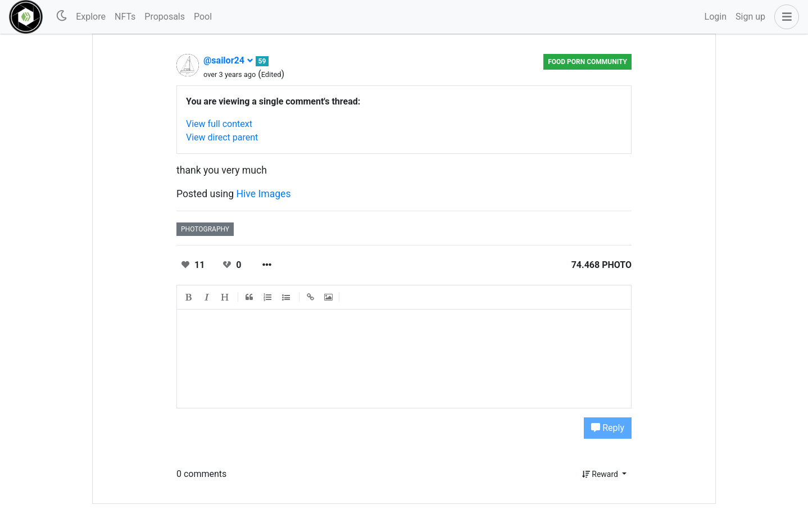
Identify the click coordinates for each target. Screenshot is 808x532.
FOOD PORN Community (587, 62)
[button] (784, 17)
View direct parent (222, 137)
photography (205, 229)
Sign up (750, 17)
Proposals (165, 17)
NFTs (125, 17)
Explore (91, 17)
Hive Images (264, 194)
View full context (219, 124)
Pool (203, 17)
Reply (608, 428)
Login (716, 17)
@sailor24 (228, 60)
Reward (601, 474)
